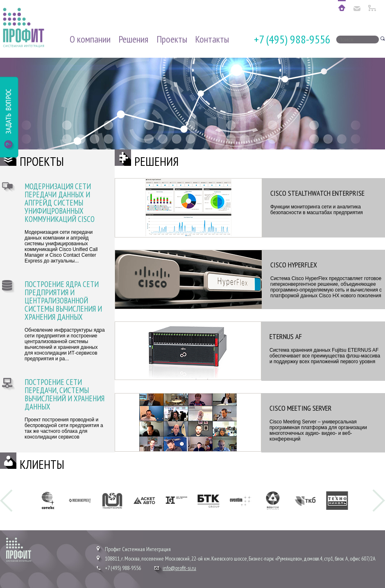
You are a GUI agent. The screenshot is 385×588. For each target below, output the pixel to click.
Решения (133, 39)
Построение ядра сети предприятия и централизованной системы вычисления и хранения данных (63, 301)
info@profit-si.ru (179, 568)
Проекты (172, 39)
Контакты (212, 39)
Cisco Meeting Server (301, 408)
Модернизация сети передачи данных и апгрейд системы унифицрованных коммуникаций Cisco (60, 203)
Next (379, 501)
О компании (90, 39)
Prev (6, 501)
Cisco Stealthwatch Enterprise (317, 193)
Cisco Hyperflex (294, 265)
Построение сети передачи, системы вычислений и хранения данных (65, 395)
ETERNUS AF (286, 336)
